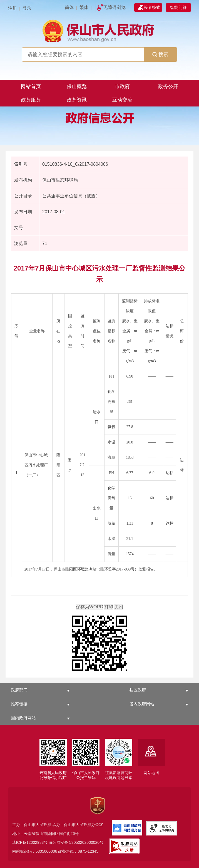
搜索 (160, 54)
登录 (27, 8)
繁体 (84, 7)
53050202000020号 (86, 842)
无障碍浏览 (115, 7)
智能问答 (178, 7)
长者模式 (152, 7)
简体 (69, 7)
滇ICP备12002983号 (30, 842)
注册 (13, 8)
